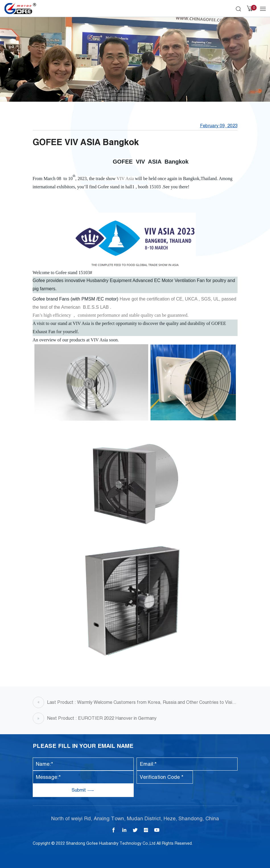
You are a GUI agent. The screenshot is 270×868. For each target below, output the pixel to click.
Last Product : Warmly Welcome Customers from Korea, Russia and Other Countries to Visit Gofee (140, 704)
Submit (79, 790)
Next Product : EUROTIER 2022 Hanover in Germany (102, 718)
